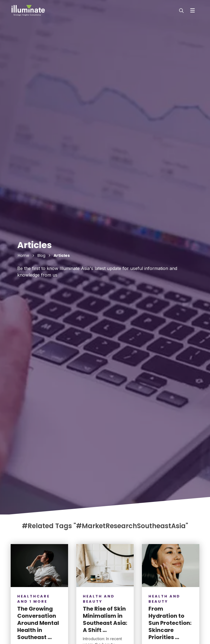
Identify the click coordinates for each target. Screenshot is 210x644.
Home (24, 255)
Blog (41, 255)
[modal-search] (181, 10)
